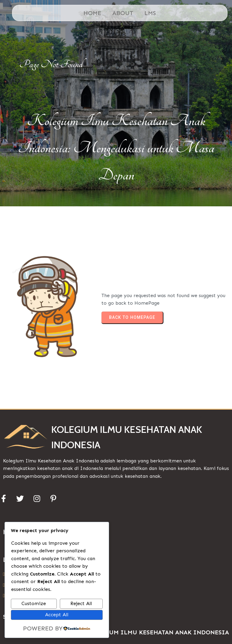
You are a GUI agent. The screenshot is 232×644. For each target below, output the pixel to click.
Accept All (57, 615)
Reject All (81, 603)
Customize (34, 603)
